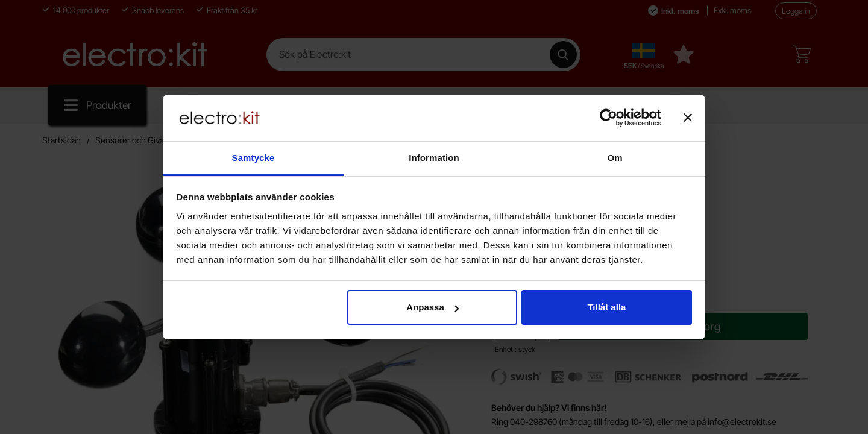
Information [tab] (434, 158)
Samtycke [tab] (253, 158)
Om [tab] (615, 158)
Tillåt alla (606, 307)
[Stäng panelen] (688, 118)
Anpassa (432, 307)
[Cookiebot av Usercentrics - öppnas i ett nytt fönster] (609, 118)
